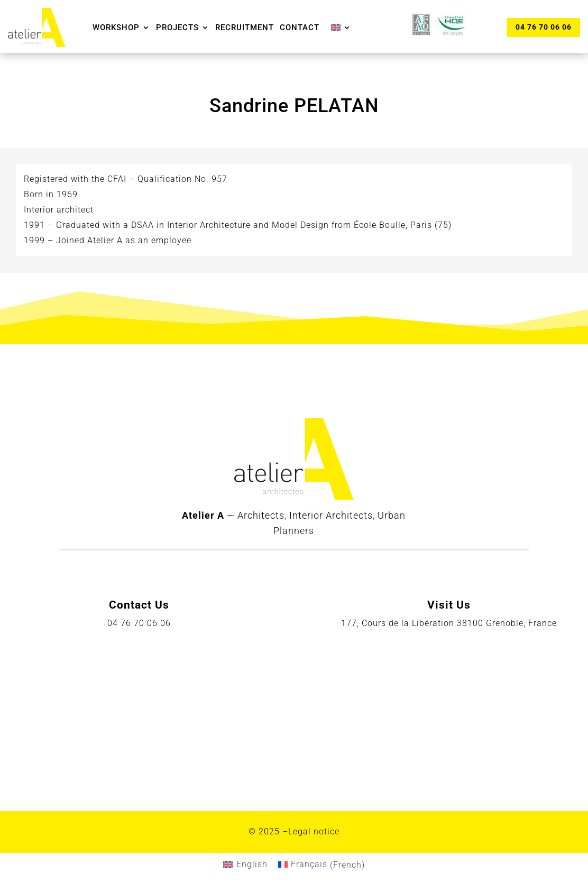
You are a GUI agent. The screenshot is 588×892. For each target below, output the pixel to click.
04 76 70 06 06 (544, 27)
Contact (300, 27)
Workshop (116, 27)
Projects (177, 27)
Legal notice (314, 831)
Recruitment (245, 27)
